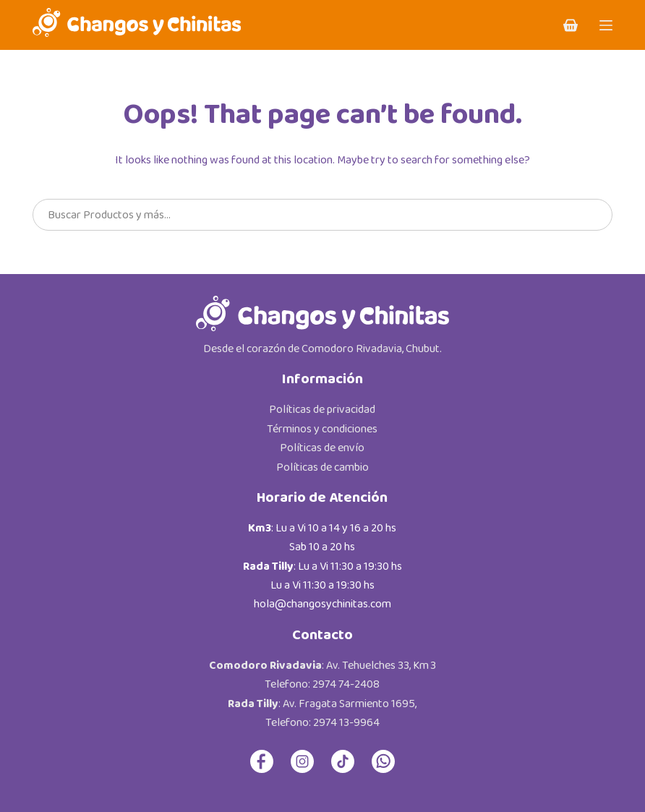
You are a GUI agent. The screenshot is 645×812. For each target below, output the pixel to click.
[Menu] (606, 25)
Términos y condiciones (322, 429)
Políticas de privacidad (322, 410)
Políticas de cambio (322, 467)
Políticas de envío (322, 448)
